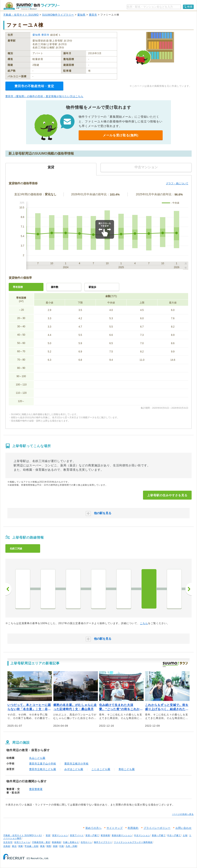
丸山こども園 (37, 758)
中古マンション (142, 835)
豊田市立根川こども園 (43, 769)
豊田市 (93, 15)
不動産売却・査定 (41, 842)
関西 (49, 846)
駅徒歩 (92, 287)
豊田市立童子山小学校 (43, 764)
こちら (144, 623)
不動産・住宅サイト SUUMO (21, 15)
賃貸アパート (77, 835)
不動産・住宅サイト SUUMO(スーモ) (23, 835)
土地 (185, 835)
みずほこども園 (74, 769)
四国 (55, 846)
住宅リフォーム (22, 842)
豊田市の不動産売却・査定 (34, 86)
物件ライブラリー (103, 842)
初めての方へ (94, 828)
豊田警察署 (36, 789)
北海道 (7, 846)
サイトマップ (115, 828)
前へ (8, 589)
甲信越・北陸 (31, 846)
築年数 (55, 287)
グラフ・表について (177, 183)
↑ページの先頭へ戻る (183, 814)
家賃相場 (105, 835)
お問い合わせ (184, 828)
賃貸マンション (60, 835)
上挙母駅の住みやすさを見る (167, 495)
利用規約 (133, 828)
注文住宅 (8, 842)
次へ (189, 589)
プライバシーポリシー (157, 828)
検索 (190, 7)
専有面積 (18, 287)
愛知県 (81, 15)
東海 (42, 846)
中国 (61, 846)
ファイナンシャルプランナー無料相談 (133, 842)
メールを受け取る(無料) (121, 135)
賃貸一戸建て (92, 835)
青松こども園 (127, 769)
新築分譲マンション (122, 835)
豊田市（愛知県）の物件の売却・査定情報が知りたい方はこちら (44, 96)
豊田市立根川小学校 (76, 764)
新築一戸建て (159, 835)
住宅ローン (86, 842)
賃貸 (48, 835)
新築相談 (56, 842)
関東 (21, 846)
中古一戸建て (174, 835)
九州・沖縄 (71, 846)
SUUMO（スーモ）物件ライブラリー (31, 6)
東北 (14, 846)
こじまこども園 (101, 769)
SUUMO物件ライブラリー (58, 15)
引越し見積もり (71, 842)
